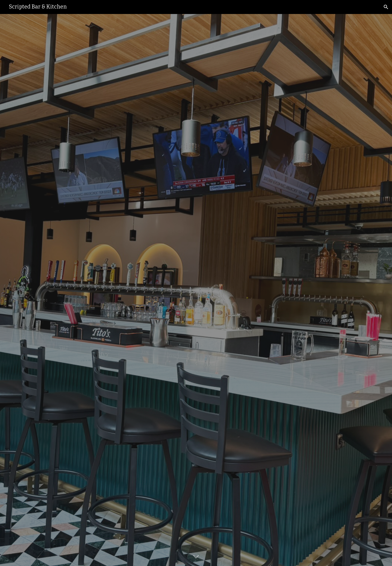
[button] (386, 7)
